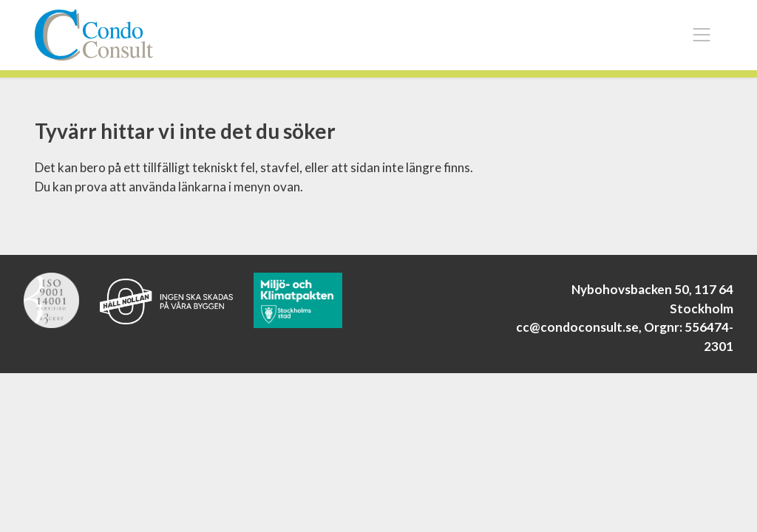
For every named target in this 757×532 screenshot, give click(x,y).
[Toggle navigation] (702, 35)
